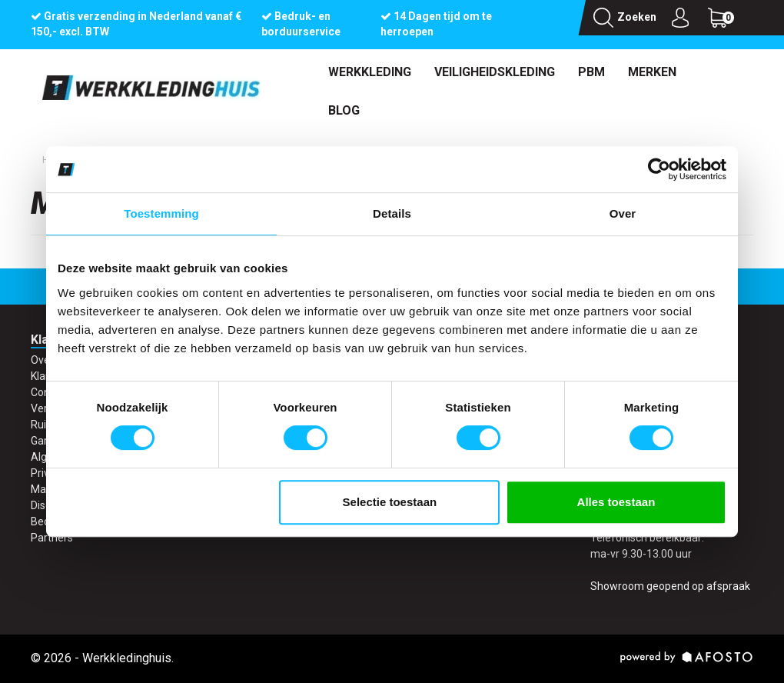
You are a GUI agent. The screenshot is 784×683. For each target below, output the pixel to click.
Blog (344, 110)
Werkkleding (370, 72)
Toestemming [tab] (161, 213)
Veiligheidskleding (495, 72)
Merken (652, 72)
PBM (591, 72)
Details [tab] (392, 213)
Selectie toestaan (390, 502)
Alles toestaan (616, 502)
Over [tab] (623, 213)
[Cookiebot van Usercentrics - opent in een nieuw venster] (659, 169)
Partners (52, 538)
